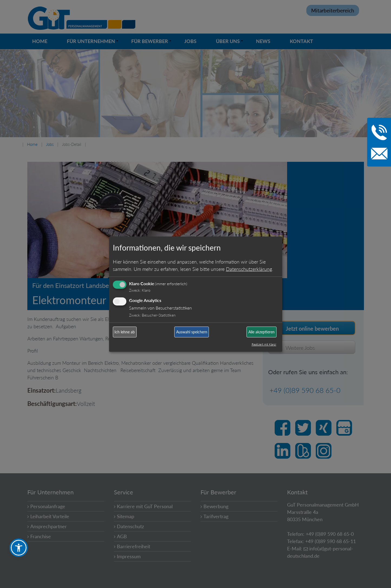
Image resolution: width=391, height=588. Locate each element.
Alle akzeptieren (262, 332)
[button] (19, 548)
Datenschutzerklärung (249, 269)
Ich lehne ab (125, 332)
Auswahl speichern (192, 332)
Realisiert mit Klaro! (264, 344)
